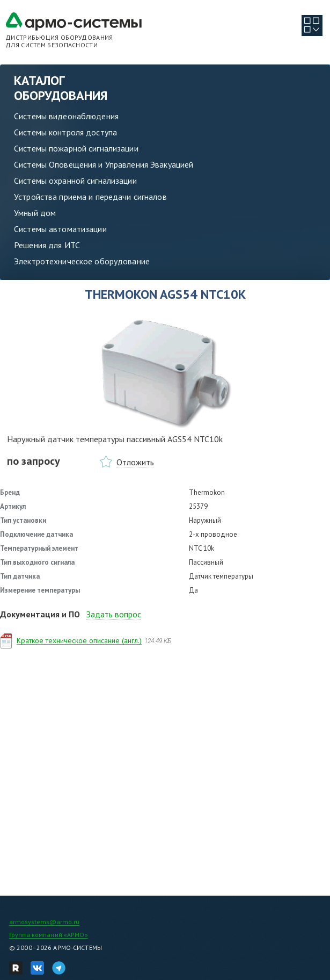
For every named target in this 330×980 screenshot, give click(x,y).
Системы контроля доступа (65, 132)
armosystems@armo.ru (44, 922)
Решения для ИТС (47, 245)
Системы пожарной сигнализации (76, 148)
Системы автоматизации (60, 229)
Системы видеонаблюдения (66, 116)
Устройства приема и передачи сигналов (90, 197)
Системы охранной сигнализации (75, 181)
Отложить (135, 462)
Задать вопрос (114, 614)
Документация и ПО (40, 614)
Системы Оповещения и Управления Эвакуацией (104, 164)
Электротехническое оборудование (82, 261)
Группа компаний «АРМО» (49, 935)
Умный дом (35, 213)
